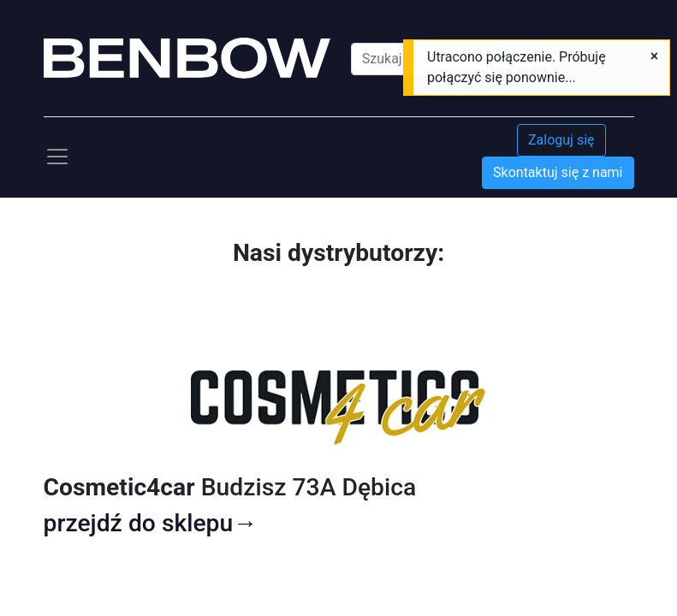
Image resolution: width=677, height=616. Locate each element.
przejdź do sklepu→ (151, 523)
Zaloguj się (561, 140)
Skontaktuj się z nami (558, 172)
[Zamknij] (654, 56)
